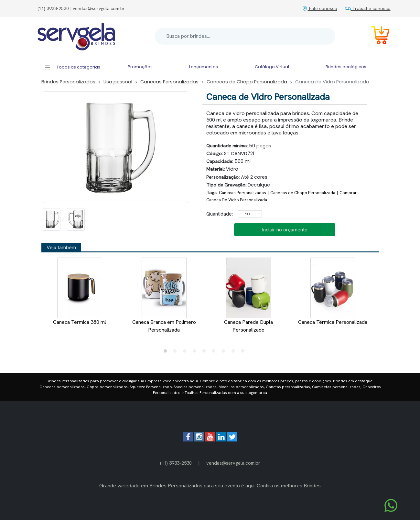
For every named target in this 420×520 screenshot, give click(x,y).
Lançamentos (204, 67)
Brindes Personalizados (68, 82)
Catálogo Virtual (272, 67)
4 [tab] (196, 353)
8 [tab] (235, 353)
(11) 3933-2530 (176, 463)
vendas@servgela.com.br (233, 463)
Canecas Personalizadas (169, 82)
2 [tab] (177, 353)
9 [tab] (244, 353)
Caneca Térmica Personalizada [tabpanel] (333, 292)
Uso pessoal (118, 82)
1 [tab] (167, 353)
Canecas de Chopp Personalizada (247, 82)
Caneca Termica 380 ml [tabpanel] (80, 292)
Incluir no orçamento (285, 230)
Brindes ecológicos (346, 67)
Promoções (140, 67)
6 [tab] (215, 353)
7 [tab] (225, 353)
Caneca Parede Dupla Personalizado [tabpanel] (248, 295)
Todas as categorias (72, 67)
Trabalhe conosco (368, 8)
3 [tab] (186, 353)
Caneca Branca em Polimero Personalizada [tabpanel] (164, 295)
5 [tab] (206, 353)
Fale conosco (320, 8)
